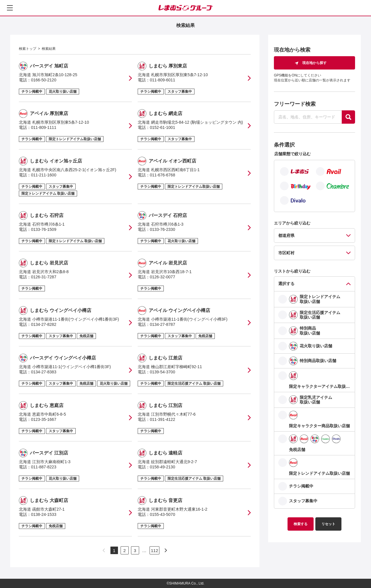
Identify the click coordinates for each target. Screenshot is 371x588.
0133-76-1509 (44, 229)
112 (154, 550)
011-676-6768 (162, 175)
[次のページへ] (166, 550)
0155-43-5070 (162, 514)
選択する (286, 284)
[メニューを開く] (10, 8)
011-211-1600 (44, 175)
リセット (328, 524)
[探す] (348, 117)
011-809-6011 (162, 80)
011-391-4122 (162, 419)
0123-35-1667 (44, 419)
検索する (301, 524)
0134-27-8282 (44, 324)
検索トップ (28, 49)
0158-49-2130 (162, 467)
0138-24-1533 (44, 514)
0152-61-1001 (162, 127)
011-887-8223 (44, 467)
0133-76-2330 (162, 229)
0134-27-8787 (162, 324)
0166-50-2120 (44, 80)
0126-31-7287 (44, 277)
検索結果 (49, 49)
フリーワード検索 (295, 104)
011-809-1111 (44, 127)
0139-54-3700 (162, 372)
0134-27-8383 (44, 372)
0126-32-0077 (162, 277)
